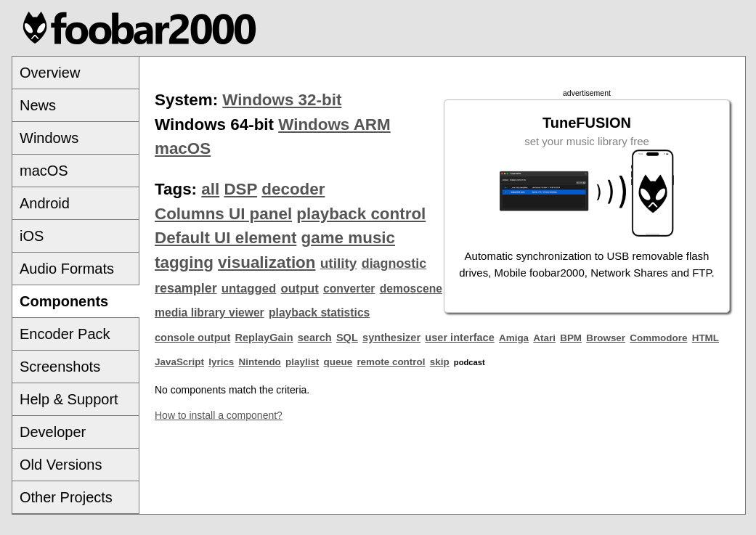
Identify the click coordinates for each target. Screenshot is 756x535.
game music (348, 238)
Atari (544, 338)
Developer (53, 432)
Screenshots (60, 367)
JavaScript (179, 362)
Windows (49, 138)
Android (45, 203)
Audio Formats (67, 269)
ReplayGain (264, 338)
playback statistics (319, 313)
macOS (44, 171)
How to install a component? (219, 415)
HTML (706, 338)
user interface (459, 338)
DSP (240, 189)
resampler (186, 288)
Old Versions (61, 465)
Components (64, 301)
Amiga (514, 338)
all (210, 189)
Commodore (658, 338)
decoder (293, 189)
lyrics (221, 362)
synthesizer (391, 338)
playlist (302, 362)
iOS (32, 236)
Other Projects (66, 497)
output (300, 289)
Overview (50, 73)
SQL (347, 338)
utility (339, 263)
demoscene (411, 289)
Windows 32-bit (282, 100)
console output (192, 338)
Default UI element (225, 238)
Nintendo (260, 362)
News (38, 105)
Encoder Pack (65, 334)
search (315, 338)
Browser (606, 338)
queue (338, 362)
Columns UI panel (223, 214)
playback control (361, 214)
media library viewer (210, 313)
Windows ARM (334, 124)
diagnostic (394, 264)
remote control (391, 362)
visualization (267, 262)
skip (440, 362)
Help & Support (69, 399)
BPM (571, 338)
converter (349, 289)
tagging (184, 262)
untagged (249, 289)
